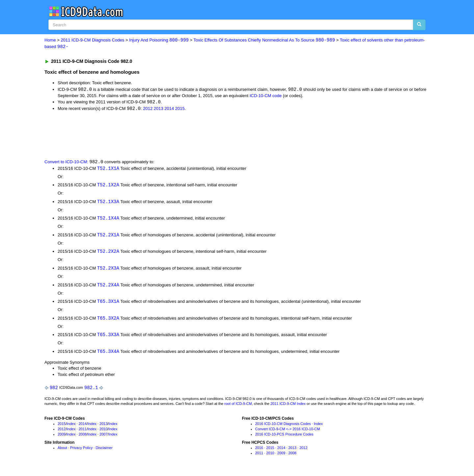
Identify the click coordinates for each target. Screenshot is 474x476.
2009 (62, 437)
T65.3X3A (108, 338)
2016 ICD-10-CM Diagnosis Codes (283, 427)
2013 (158, 109)
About (62, 451)
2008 (83, 437)
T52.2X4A (108, 287)
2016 (259, 451)
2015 (180, 109)
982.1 (91, 391)
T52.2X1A (108, 237)
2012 (148, 109)
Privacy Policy (81, 451)
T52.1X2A (108, 186)
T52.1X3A (108, 203)
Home (50, 40)
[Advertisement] (162, 136)
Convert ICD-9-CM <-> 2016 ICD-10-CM (288, 432)
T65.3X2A (108, 321)
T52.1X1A (108, 169)
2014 (169, 109)
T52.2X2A (108, 254)
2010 (103, 432)
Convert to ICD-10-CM (66, 163)
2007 (103, 437)
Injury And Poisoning (159, 40)
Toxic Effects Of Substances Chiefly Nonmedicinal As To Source (264, 40)
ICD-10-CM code (266, 96)
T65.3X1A (108, 304)
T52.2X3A (108, 270)
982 (54, 391)
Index (71, 427)
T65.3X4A (108, 354)
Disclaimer (104, 451)
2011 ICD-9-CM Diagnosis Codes (93, 40)
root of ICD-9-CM (238, 407)
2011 (83, 432)
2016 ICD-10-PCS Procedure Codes (284, 437)
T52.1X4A (108, 220)
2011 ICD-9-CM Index (288, 407)
